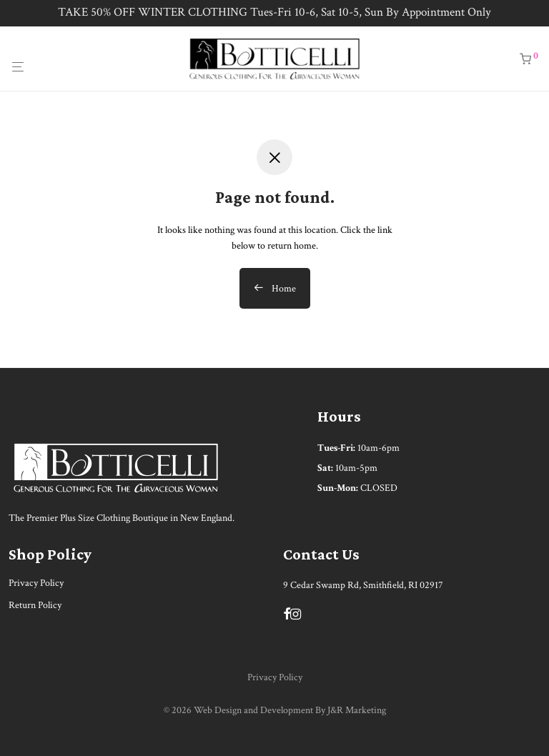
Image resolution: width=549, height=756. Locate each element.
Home (275, 289)
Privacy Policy (36, 583)
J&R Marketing (357, 710)
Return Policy (35, 605)
